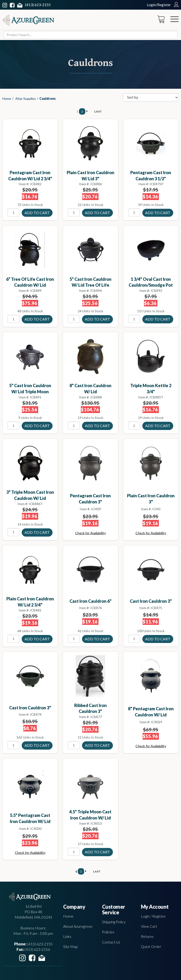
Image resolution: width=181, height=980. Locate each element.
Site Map (70, 946)
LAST (98, 111)
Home (7, 98)
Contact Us (111, 942)
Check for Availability (90, 533)
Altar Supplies (26, 98)
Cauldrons (47, 98)
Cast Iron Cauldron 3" (151, 601)
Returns (147, 936)
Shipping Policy (114, 922)
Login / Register (153, 916)
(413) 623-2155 (38, 5)
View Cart (149, 926)
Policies (108, 932)
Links (67, 936)
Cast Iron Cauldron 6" (90, 601)
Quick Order (151, 946)
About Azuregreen (78, 926)
